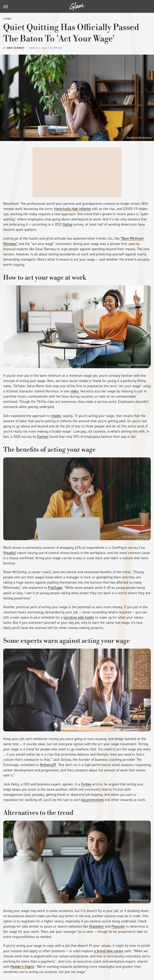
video (74, 391)
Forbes (86, 784)
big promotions (93, 800)
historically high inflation (73, 209)
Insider (56, 416)
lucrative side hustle (79, 617)
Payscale (118, 926)
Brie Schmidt (16, 48)
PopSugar (55, 588)
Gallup (68, 224)
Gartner (43, 437)
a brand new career (109, 951)
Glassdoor (97, 926)
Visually (9, 553)
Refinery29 (48, 765)
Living (7, 19)
